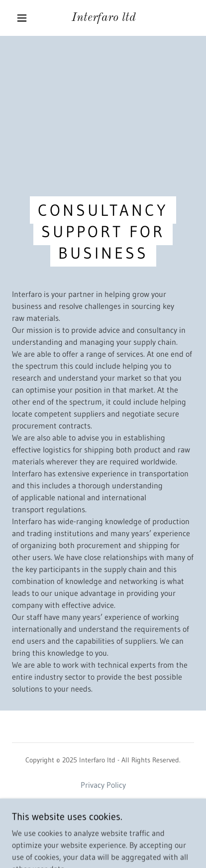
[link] (104, 18)
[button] (22, 18)
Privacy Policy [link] (103, 785)
